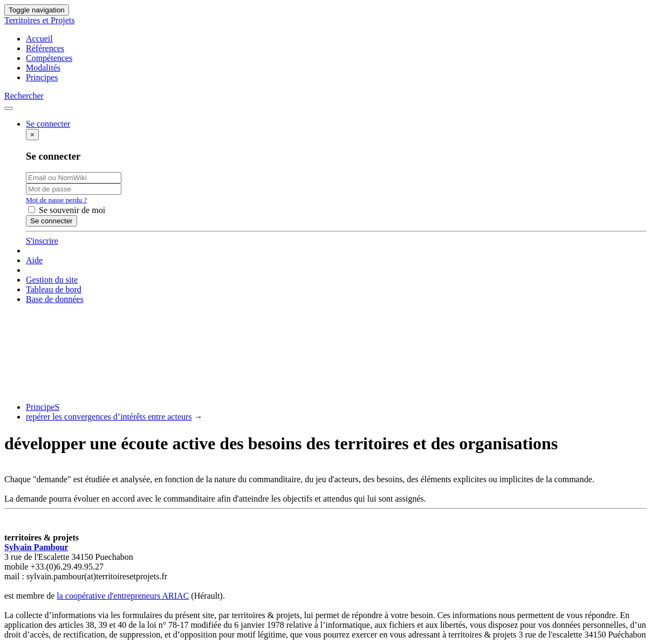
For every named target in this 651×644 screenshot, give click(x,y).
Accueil (39, 39)
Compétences (49, 58)
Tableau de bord (54, 289)
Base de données (55, 299)
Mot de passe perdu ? (56, 200)
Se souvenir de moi (67, 210)
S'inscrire (42, 241)
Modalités (43, 68)
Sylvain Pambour (36, 547)
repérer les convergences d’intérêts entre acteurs (109, 417)
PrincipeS (43, 407)
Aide (34, 260)
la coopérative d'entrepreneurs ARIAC (123, 596)
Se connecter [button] (48, 124)
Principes (42, 77)
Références (45, 48)
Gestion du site (52, 280)
